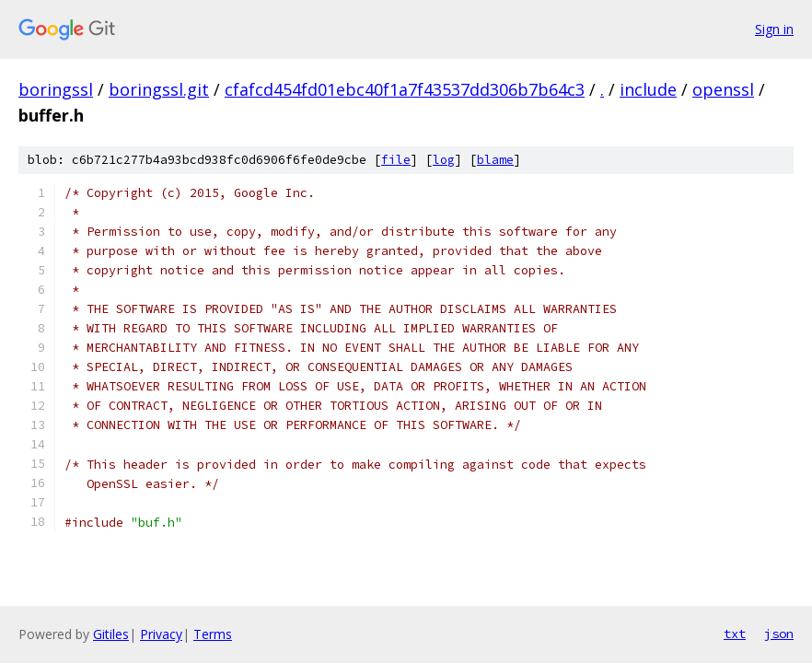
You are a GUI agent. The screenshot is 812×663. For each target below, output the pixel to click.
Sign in (774, 29)
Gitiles (111, 634)
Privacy (161, 634)
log (444, 160)
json (779, 634)
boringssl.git (159, 89)
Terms (213, 634)
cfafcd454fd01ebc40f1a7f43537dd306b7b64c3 (405, 89)
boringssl (56, 89)
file (396, 160)
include (648, 89)
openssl (723, 89)
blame (495, 160)
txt (735, 634)
